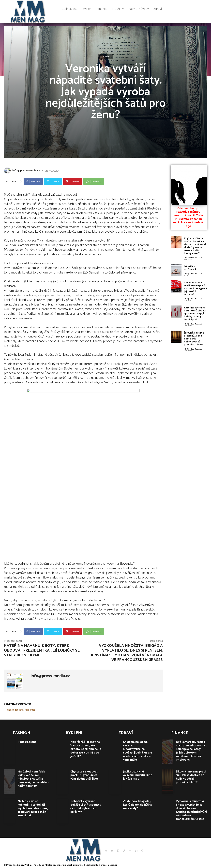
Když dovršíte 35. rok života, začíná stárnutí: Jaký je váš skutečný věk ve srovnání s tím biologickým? (195, 246)
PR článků (50, 865)
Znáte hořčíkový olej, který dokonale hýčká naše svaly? (137, 805)
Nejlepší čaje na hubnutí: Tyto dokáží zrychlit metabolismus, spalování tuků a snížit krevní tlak (33, 808)
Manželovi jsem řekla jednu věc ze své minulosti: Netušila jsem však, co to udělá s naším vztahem (33, 779)
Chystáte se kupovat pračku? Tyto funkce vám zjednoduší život (84, 775)
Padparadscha (27, 742)
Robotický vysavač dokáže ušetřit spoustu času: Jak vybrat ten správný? (86, 807)
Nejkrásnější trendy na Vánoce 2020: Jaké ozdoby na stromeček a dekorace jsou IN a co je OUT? (86, 749)
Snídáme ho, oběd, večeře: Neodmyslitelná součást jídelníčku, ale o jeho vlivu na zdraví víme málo (138, 751)
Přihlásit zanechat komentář (20, 710)
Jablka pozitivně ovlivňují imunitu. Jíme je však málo (138, 775)
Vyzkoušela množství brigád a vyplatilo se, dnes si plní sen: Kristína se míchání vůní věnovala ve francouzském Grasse (127, 653)
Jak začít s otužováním (191, 268)
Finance (105, 57)
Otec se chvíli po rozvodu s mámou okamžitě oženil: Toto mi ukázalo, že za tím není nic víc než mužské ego (188, 217)
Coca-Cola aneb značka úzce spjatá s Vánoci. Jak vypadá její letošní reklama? (195, 289)
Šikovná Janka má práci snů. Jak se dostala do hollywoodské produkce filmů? (194, 339)
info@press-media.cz (26, 171)
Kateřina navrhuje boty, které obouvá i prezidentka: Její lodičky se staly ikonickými (42, 651)
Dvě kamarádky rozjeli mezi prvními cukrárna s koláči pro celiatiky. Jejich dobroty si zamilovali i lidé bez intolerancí (191, 751)
